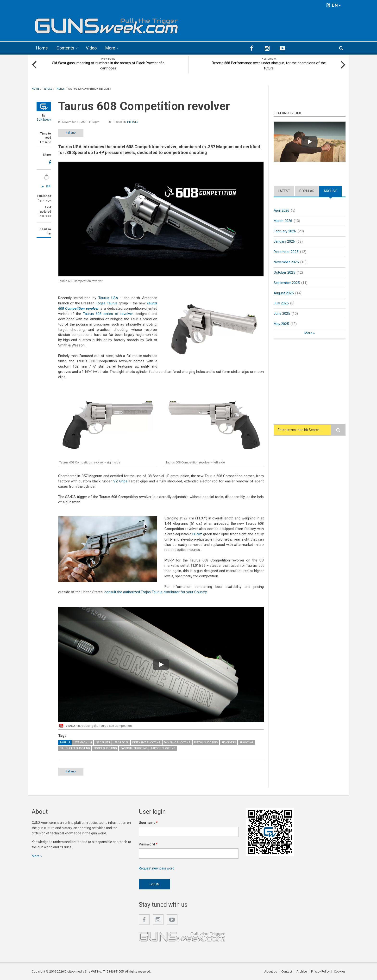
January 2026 (284, 241)
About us (271, 971)
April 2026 (281, 210)
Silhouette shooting (75, 748)
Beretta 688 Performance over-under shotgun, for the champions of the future (269, 66)
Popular (307, 191)
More (110, 48)
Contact (287, 971)
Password (148, 844)
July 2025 (281, 303)
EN (334, 5)
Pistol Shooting (206, 743)
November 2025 (286, 262)
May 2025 (281, 324)
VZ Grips (120, 481)
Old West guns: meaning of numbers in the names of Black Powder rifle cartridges (108, 66)
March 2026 (283, 221)
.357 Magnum (83, 743)
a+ (49, 186)
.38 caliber (103, 743)
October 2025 (284, 272)
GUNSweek (44, 120)
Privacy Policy (320, 971)
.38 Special (121, 743)
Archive (330, 191)
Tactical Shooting (134, 748)
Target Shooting (163, 748)
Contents (65, 48)
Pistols (133, 122)
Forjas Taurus (107, 303)
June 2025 (282, 314)
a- (43, 186)
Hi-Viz (197, 534)
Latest (284, 191)
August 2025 (284, 293)
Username (148, 823)
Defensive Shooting (146, 743)
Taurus (65, 743)
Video (91, 48)
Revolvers (229, 743)
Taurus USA (108, 298)
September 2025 (287, 283)
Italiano (71, 133)
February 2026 (285, 231)
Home (42, 48)
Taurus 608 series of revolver (108, 314)
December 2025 (286, 252)
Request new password (157, 868)
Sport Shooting (105, 748)
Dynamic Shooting (177, 743)
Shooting (246, 743)
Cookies (340, 971)
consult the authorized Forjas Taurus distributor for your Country (155, 592)
